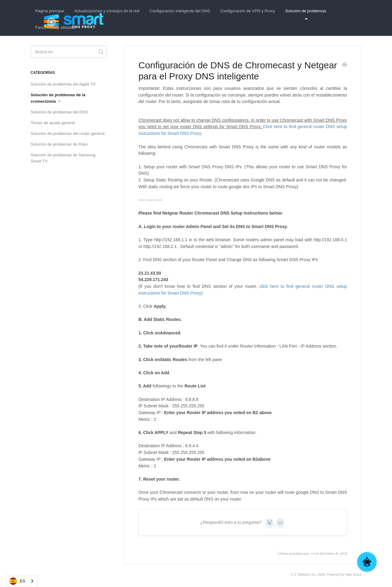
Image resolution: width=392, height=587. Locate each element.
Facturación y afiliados (55, 27)
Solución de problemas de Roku (59, 144)
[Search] (69, 52)
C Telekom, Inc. (305, 574)
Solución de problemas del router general (68, 133)
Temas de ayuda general (53, 123)
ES (17, 581)
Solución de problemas (306, 14)
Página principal (50, 11)
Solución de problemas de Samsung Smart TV (63, 158)
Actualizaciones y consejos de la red (107, 11)
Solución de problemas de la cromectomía (58, 98)
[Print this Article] (345, 66)
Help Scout (353, 574)
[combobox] (22, 581)
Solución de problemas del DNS (59, 112)
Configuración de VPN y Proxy (247, 11)
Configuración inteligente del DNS (180, 11)
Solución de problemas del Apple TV (63, 84)
